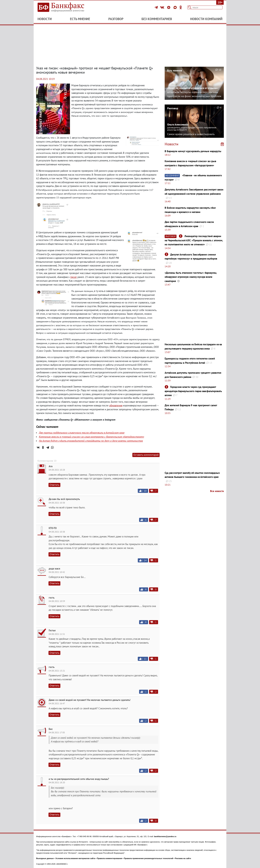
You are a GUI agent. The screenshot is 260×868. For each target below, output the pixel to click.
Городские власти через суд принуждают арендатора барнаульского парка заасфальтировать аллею (193, 391)
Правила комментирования (110, 858)
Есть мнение (80, 19)
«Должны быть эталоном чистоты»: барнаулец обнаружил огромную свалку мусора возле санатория (191, 277)
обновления (116, 405)
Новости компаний (206, 19)
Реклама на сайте (183, 858)
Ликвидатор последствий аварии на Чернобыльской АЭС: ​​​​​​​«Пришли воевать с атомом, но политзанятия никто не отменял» (194, 240)
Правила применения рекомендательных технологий (149, 858)
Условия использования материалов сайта (75, 858)
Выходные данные (45, 858)
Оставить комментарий (146, 455)
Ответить (54, 485)
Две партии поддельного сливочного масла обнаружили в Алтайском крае (82, 433)
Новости (45, 19)
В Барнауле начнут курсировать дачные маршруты (193, 151)
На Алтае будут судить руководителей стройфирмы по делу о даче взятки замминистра (91, 441)
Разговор (116, 19)
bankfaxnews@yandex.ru (165, 836)
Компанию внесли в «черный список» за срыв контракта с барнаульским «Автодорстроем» (91, 437)
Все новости (217, 491)
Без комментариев (157, 19)
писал (74, 277)
